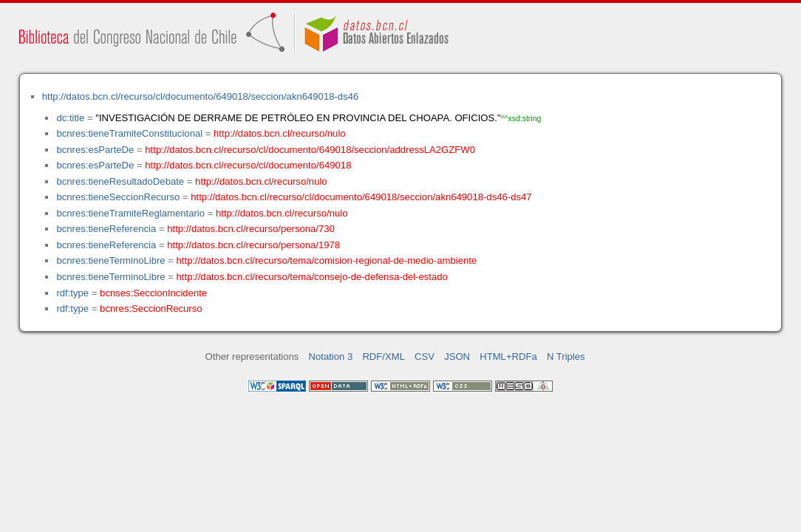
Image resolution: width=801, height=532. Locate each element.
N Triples (566, 357)
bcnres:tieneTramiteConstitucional (129, 133)
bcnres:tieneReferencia (106, 229)
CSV (425, 357)
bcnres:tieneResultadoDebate (120, 181)
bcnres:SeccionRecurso (151, 308)
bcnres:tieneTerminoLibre (110, 260)
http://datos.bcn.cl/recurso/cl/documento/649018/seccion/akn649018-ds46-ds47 (361, 197)
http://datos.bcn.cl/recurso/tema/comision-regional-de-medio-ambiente (327, 260)
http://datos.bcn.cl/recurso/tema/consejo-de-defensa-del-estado (312, 277)
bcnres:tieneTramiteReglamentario (130, 213)
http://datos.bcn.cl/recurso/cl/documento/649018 (248, 165)
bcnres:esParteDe (95, 150)
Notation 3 (331, 357)
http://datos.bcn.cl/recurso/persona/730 (251, 229)
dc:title (70, 118)
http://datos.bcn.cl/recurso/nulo (280, 133)
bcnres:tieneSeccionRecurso (118, 197)
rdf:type (72, 293)
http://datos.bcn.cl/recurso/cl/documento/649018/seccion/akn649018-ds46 (201, 96)
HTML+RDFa (508, 357)
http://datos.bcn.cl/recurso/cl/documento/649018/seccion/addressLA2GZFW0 (310, 150)
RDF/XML (384, 357)
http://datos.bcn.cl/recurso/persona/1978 (253, 245)
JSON (457, 357)
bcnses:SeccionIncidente (153, 293)
